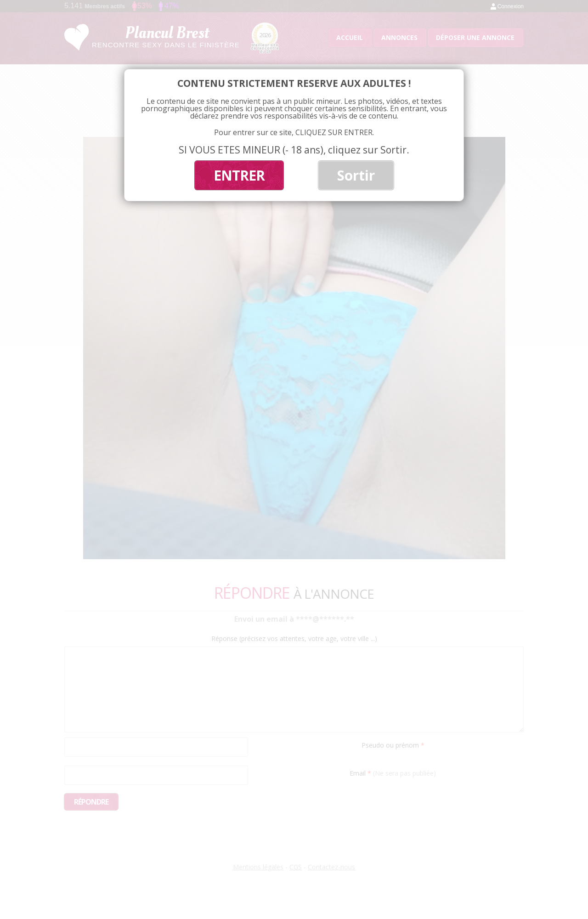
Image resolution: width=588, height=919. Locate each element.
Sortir (356, 175)
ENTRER (239, 175)
